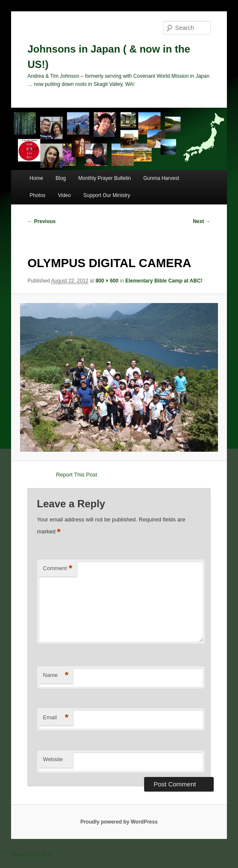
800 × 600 (107, 281)
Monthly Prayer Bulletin (104, 178)
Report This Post (77, 475)
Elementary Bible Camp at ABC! (164, 281)
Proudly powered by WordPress (119, 822)
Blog (61, 178)
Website (53, 759)
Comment (58, 569)
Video (64, 195)
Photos (37, 195)
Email (56, 718)
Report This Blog (32, 855)
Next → (202, 221)
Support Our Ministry (107, 195)
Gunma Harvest (161, 178)
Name (56, 675)
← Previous (41, 221)
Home (36, 178)
